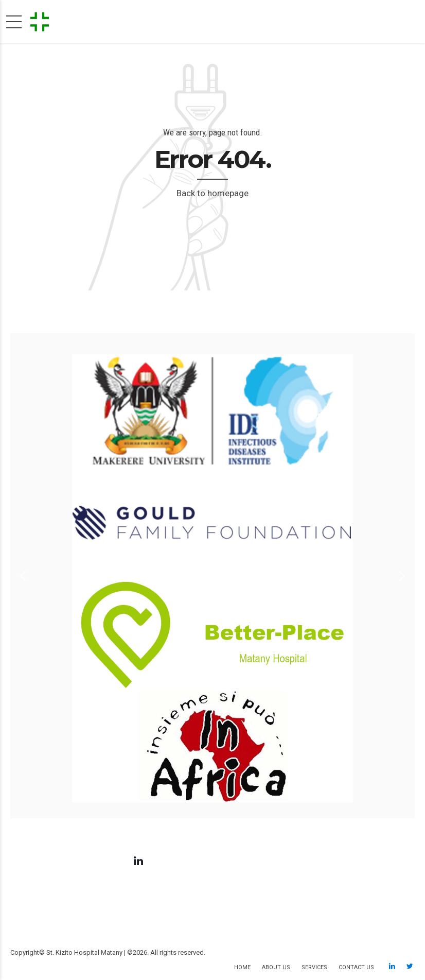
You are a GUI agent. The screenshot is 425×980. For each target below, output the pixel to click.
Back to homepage (213, 193)
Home (242, 967)
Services (314, 967)
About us (276, 967)
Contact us (356, 967)
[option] (213, 576)
